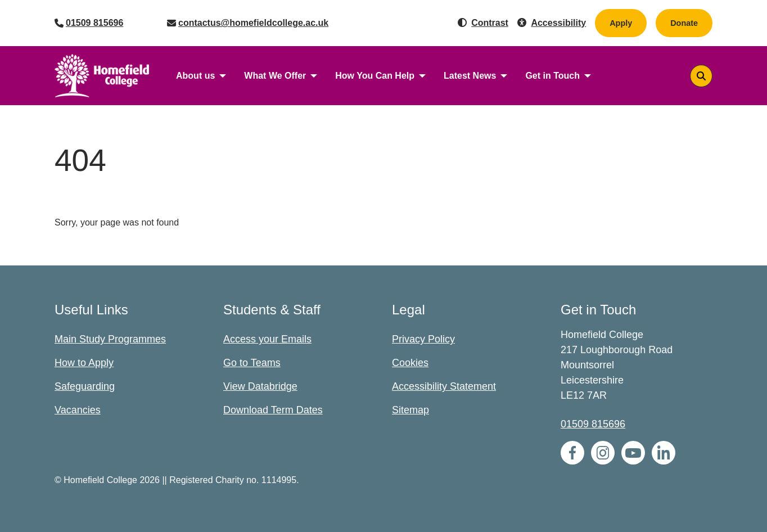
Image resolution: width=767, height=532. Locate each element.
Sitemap (410, 410)
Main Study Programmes (110, 339)
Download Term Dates (273, 410)
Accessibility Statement (444, 386)
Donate (691, 23)
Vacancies (78, 410)
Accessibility (558, 23)
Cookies (410, 363)
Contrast (490, 23)
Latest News (470, 76)
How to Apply (84, 363)
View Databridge (260, 386)
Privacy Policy (423, 339)
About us (195, 76)
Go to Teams (252, 363)
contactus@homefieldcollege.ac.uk (253, 23)
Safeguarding (85, 386)
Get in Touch (552, 76)
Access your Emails (267, 339)
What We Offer (275, 76)
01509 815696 (94, 23)
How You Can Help (375, 76)
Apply (621, 23)
